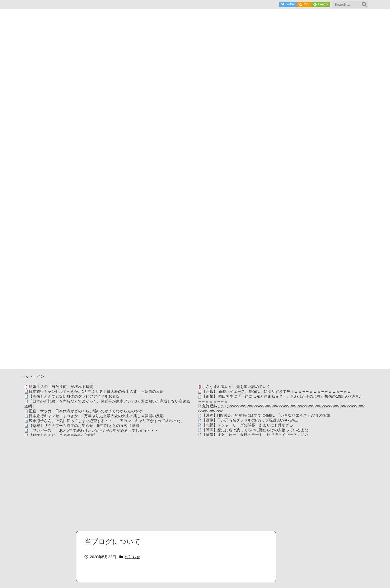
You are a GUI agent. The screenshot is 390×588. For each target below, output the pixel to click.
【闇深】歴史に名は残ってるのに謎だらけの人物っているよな (255, 430)
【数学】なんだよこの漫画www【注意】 (63, 435)
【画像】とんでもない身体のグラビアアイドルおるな (74, 396)
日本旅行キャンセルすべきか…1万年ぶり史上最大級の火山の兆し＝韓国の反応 (96, 391)
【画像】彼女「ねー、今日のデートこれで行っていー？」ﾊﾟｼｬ (255, 435)
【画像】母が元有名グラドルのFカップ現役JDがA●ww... (250, 420)
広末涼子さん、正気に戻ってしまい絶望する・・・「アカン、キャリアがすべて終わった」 (106, 421)
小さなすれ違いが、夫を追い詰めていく (236, 387)
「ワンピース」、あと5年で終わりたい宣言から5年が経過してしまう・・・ (93, 430)
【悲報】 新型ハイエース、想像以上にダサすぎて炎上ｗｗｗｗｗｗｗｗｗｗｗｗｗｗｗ (277, 391)
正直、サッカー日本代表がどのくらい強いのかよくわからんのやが (86, 411)
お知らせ (132, 557)
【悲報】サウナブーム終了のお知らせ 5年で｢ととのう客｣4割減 (84, 426)
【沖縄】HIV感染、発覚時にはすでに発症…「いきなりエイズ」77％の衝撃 (266, 415)
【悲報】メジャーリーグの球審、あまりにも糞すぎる (248, 425)
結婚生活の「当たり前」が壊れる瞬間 (61, 387)
